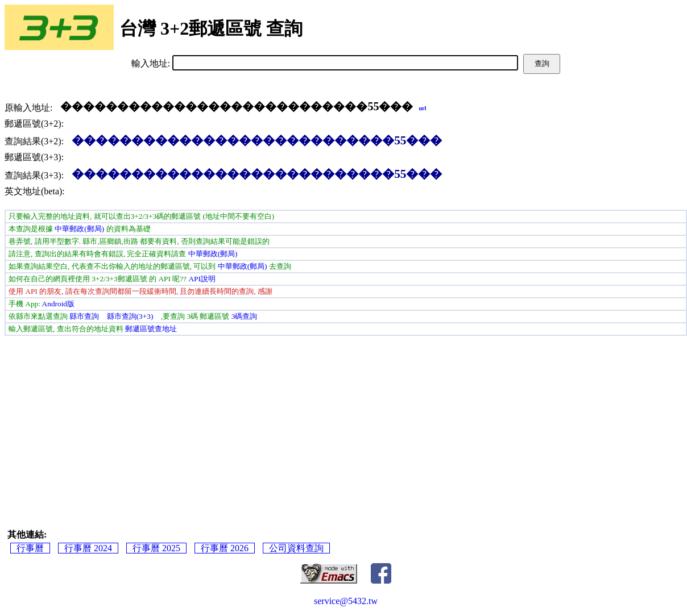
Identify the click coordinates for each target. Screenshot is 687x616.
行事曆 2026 (225, 548)
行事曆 (30, 548)
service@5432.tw (346, 601)
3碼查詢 (245, 316)
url (422, 108)
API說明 (202, 279)
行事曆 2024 (88, 548)
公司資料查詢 (296, 548)
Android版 (58, 304)
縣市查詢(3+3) (130, 316)
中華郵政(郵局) (79, 229)
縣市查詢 (84, 316)
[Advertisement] (346, 421)
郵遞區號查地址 (151, 329)
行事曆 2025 (156, 548)
